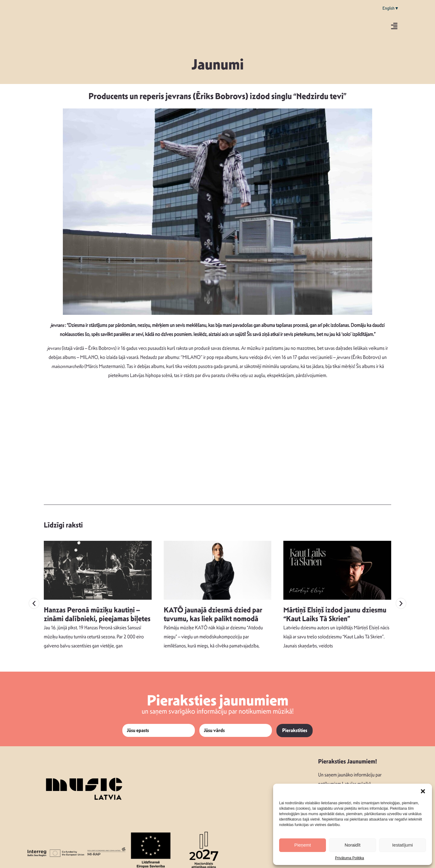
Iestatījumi (402, 845)
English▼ (391, 8)
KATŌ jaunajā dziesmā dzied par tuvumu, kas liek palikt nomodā (213, 609)
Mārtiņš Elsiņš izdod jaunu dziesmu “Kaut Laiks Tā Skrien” (335, 609)
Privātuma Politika (350, 858)
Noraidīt (353, 845)
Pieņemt (303, 845)
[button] (423, 791)
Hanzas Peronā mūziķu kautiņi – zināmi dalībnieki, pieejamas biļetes (97, 609)
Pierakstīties (295, 725)
